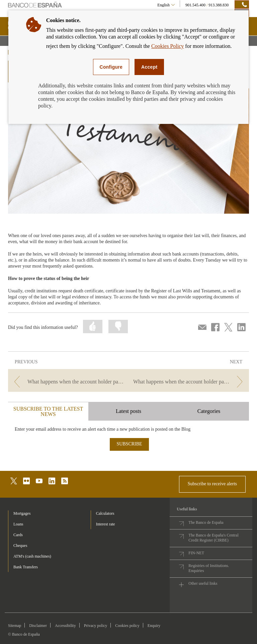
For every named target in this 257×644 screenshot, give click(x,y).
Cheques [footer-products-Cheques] (20, 546)
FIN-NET (196, 553)
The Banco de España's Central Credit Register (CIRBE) (213, 538)
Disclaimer (38, 626)
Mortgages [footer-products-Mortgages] (22, 513)
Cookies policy (127, 626)
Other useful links (203, 583)
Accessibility (65, 626)
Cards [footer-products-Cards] (18, 535)
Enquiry (154, 626)
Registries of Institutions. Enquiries (209, 568)
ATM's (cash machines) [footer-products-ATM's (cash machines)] (32, 556)
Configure (111, 67)
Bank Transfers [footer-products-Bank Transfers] (26, 567)
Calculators (105, 513)
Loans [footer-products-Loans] (18, 524)
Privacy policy (96, 626)
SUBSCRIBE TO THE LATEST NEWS (48, 411)
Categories (209, 411)
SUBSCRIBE (129, 444)
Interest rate (106, 524)
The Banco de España (206, 522)
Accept (149, 67)
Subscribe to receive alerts (212, 484)
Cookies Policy (167, 46)
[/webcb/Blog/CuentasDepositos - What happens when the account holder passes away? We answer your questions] (189, 382)
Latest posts (128, 411)
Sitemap (15, 626)
